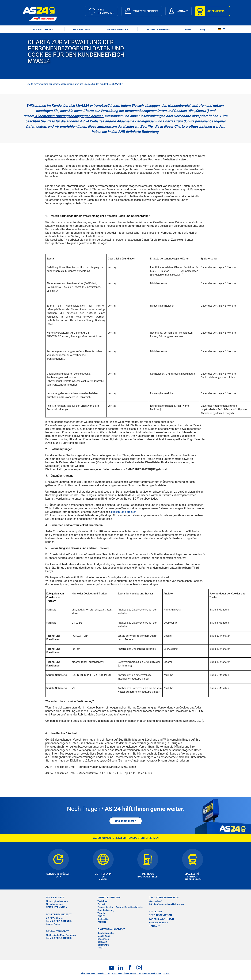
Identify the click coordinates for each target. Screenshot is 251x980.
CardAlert (102, 942)
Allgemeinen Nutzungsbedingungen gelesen (69, 116)
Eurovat (101, 904)
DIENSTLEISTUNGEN (109, 898)
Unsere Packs (53, 924)
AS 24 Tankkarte (54, 918)
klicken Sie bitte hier (123, 512)
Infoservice (103, 939)
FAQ (203, 29)
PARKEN (102, 922)
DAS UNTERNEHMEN (159, 29)
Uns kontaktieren (126, 821)
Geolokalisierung (106, 910)
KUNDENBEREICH (159, 922)
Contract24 (103, 919)
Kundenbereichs (106, 933)
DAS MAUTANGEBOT (57, 931)
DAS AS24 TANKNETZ (43, 29)
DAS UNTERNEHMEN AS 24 (164, 898)
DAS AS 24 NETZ (55, 898)
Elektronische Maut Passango (61, 935)
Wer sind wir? (156, 901)
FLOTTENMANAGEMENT (111, 929)
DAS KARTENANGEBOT (59, 914)
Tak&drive (102, 901)
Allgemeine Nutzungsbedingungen (95, 973)
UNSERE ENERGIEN (118, 29)
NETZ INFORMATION (57, 907)
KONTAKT (154, 926)
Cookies (166, 973)
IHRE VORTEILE (81, 29)
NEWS (188, 29)
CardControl (103, 945)
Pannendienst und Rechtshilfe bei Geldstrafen (120, 907)
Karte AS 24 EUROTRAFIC (59, 921)
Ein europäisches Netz (57, 901)
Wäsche (101, 913)
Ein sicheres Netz (55, 904)
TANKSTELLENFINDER (161, 919)
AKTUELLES (155, 911)
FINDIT (101, 916)
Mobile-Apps (104, 936)
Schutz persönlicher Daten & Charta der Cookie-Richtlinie (136, 973)
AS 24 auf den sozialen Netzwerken (167, 904)
